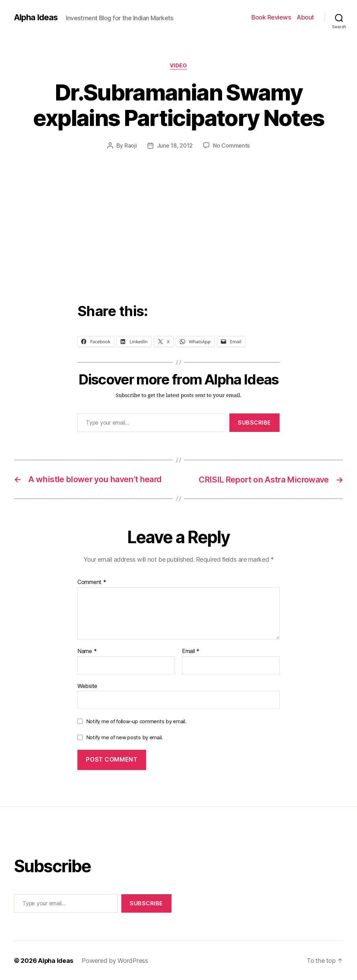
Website (87, 685)
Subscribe (255, 422)
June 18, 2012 (175, 146)
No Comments (231, 146)
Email (191, 651)
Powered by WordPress (115, 960)
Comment (92, 582)
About (305, 17)
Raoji (131, 146)
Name (87, 651)
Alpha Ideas (36, 17)
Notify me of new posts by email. (124, 737)
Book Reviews (271, 17)
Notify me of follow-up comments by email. (136, 721)
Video (178, 66)
